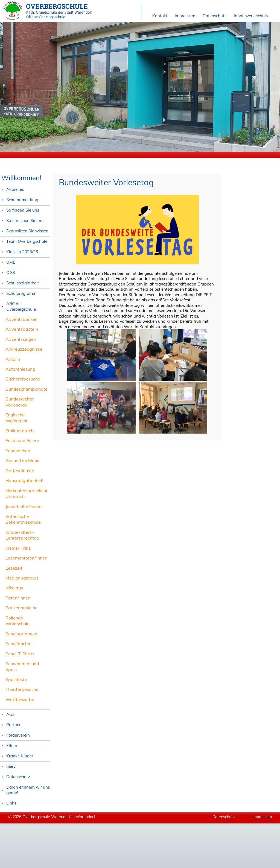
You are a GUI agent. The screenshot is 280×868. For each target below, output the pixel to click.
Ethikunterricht (20, 431)
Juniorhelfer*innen (24, 506)
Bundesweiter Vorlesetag (20, 402)
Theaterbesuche (22, 689)
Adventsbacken (21, 319)
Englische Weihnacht (17, 418)
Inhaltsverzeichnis (251, 16)
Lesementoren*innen (26, 558)
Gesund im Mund (23, 460)
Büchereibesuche (23, 379)
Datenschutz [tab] (15, 777)
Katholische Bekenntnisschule (23, 519)
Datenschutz (215, 16)
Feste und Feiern (22, 440)
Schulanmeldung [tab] (19, 200)
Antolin (13, 359)
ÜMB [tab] (8, 262)
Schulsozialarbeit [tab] (19, 283)
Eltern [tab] (9, 746)
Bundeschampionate (27, 389)
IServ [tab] (8, 766)
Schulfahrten (18, 644)
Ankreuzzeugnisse (24, 349)
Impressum (185, 16)
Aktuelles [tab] (12, 189)
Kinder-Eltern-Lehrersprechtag (22, 535)
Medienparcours (22, 578)
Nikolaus (14, 588)
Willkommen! (21, 178)
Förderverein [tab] (15, 735)
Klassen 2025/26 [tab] (19, 252)
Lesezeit (14, 568)
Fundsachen (18, 451)
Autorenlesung (20, 369)
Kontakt (160, 16)
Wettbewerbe (20, 699)
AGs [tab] (7, 714)
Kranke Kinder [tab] (17, 756)
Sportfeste (16, 679)
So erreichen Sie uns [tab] (22, 220)
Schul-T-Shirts (20, 654)
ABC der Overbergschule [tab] (18, 306)
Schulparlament (22, 634)
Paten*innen (18, 598)
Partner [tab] (10, 725)
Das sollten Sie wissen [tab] (24, 231)
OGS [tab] (8, 272)
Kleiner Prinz (18, 548)
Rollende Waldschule (17, 621)
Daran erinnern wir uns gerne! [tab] (25, 790)
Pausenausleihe (21, 608)
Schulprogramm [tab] (18, 293)
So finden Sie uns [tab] (20, 210)
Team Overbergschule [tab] (24, 241)
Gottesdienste (20, 471)
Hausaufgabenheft (25, 480)
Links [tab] (8, 803)
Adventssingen (21, 339)
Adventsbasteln (22, 329)
